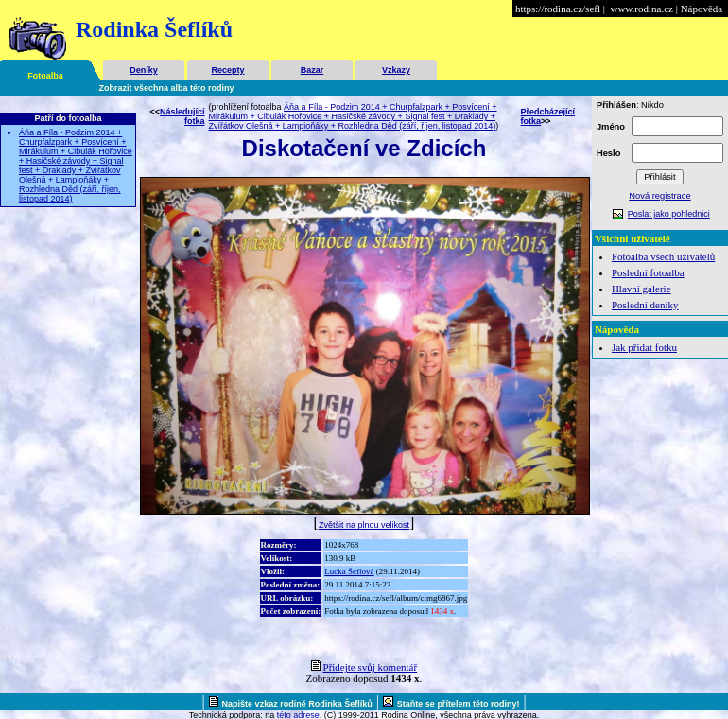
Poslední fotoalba (648, 272)
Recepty (227, 70)
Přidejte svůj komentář (371, 667)
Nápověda (702, 9)
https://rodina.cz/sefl (558, 9)
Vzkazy (396, 70)
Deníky (144, 70)
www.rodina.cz (641, 9)
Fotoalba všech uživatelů (663, 256)
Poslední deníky (645, 305)
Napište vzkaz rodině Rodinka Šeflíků (297, 704)
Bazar (312, 70)
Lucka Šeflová (349, 571)
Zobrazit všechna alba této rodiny (167, 88)
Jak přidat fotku (644, 347)
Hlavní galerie (641, 289)
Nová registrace (659, 196)
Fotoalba (45, 76)
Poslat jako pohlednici (669, 214)
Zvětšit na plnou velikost (364, 525)
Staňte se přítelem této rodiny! (459, 704)
